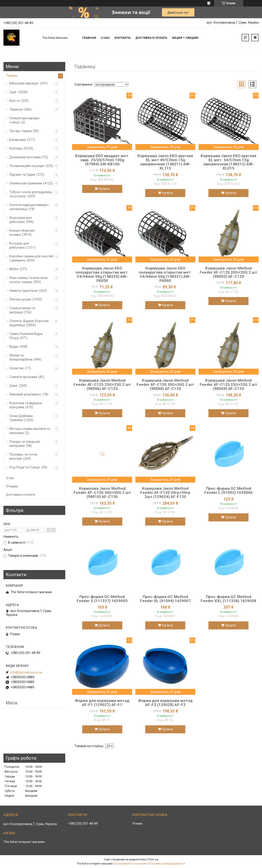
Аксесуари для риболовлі (21, 220)
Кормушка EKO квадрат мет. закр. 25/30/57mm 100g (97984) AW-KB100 (102, 160)
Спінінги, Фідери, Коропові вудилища (29, 323)
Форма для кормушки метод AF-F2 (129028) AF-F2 (165, 703)
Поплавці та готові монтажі (23, 456)
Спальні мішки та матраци (22, 310)
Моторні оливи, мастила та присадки (30, 431)
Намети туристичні (24, 291)
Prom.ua (153, 860)
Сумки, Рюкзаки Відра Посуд (26, 336)
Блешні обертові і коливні (22, 233)
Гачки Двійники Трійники (21, 418)
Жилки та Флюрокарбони (21, 357)
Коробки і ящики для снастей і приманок (31, 258)
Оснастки (16, 368)
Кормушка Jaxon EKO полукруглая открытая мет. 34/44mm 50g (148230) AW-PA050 (102, 274)
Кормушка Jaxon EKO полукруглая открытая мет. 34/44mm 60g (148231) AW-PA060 (165, 274)
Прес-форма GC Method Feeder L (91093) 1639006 (228, 490)
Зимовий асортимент (25, 394)
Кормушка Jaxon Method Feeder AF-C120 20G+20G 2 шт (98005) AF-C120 (228, 272)
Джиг (14, 386)
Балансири (18, 140)
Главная (89, 38)
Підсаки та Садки (22, 175)
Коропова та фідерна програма (26, 405)
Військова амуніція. (24, 83)
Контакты (123, 38)
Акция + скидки (185, 38)
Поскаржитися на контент (131, 864)
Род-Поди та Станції (25, 467)
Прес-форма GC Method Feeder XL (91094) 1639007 (165, 599)
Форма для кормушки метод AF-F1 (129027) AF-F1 (102, 703)
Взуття (15, 101)
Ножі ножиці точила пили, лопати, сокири (29, 280)
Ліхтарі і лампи (20, 131)
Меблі (14, 269)
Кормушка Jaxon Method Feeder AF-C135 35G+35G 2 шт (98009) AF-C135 (228, 384)
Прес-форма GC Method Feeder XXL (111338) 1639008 (228, 599)
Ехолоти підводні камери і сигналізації (29, 207)
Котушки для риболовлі (19, 245)
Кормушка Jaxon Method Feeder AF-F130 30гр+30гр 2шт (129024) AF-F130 (165, 492)
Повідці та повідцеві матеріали (25, 444)
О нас (105, 38)
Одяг (13, 92)
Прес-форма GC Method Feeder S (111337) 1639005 (102, 599)
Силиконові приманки (26, 183)
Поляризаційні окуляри (27, 166)
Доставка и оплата (151, 38)
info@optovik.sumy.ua (26, 672)
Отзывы (12, 486)
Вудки (14, 347)
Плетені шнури (20, 299)
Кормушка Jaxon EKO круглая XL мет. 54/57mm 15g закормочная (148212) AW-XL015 (228, 162)
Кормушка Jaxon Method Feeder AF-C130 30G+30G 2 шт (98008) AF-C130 (165, 384)
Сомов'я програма (23, 377)
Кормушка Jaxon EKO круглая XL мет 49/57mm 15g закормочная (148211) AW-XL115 (165, 162)
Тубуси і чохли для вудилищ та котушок (31, 194)
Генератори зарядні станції (24, 120)
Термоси (16, 109)
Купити (104, 189)
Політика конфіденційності (168, 864)
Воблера (16, 148)
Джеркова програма (25, 157)
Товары (12, 75)
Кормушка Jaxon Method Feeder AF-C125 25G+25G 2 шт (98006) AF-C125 (102, 384)
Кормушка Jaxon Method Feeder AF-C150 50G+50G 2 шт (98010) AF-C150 (102, 492)
